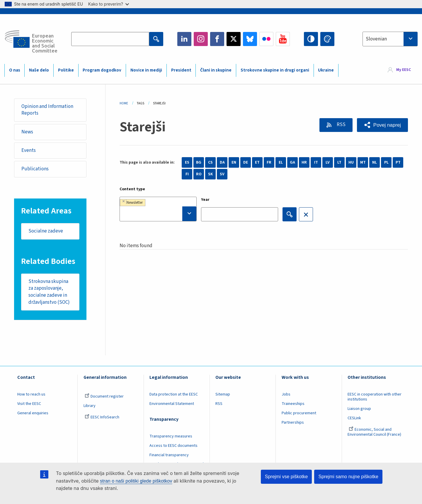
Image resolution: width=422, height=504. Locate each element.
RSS (341, 125)
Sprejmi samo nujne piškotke (348, 477)
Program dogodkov (102, 70)
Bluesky (250, 39)
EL (281, 162)
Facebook (217, 39)
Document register (104, 396)
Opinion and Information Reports (47, 110)
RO (199, 174)
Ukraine (326, 70)
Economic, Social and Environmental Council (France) (375, 432)
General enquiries (33, 413)
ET (257, 162)
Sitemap (223, 394)
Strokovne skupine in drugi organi (275, 70)
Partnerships (293, 422)
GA (292, 162)
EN (234, 162)
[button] (382, 125)
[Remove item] (124, 201)
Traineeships (293, 404)
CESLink (354, 418)
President (181, 70)
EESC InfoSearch (102, 417)
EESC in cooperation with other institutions (375, 397)
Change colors (327, 39)
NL (375, 162)
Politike (66, 70)
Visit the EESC (29, 404)
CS (210, 162)
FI (187, 174)
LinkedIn (184, 39)
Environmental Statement (172, 404)
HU (351, 162)
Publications (35, 169)
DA (222, 162)
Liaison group (359, 409)
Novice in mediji (146, 70)
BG (199, 162)
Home (124, 103)
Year (205, 200)
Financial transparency (169, 455)
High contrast (311, 39)
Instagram (201, 39)
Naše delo (39, 70)
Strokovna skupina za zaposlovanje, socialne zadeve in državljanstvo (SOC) (49, 292)
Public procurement (299, 413)
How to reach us (31, 394)
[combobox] (390, 39)
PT (398, 162)
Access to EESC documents (173, 446)
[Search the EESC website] (110, 39)
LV (328, 162)
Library (90, 406)
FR (269, 162)
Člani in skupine (216, 70)
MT (363, 162)
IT (316, 162)
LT (339, 162)
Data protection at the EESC (174, 394)
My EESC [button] (404, 70)
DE (246, 162)
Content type (132, 189)
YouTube (283, 39)
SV (222, 174)
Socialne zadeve (46, 231)
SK (210, 174)
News (27, 132)
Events (29, 150)
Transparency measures (171, 436)
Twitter (234, 39)
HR (304, 162)
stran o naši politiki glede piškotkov (136, 481)
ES (187, 162)
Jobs (286, 394)
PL (386, 162)
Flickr (266, 39)
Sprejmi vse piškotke (286, 477)
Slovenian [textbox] (376, 39)
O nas (15, 70)
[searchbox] (158, 214)
